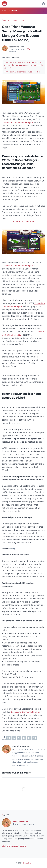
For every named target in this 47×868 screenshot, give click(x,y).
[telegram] (24, 738)
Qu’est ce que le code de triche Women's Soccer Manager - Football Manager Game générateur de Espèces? (23, 65)
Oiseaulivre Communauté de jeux (18, 122)
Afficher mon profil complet (14, 846)
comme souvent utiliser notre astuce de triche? (22, 72)
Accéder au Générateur (23, 222)
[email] (34, 738)
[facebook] (9, 738)
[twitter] (14, 738)
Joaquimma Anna (20, 821)
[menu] (5, 4)
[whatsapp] (19, 738)
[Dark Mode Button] (43, 4)
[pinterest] (29, 738)
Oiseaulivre (27, 863)
